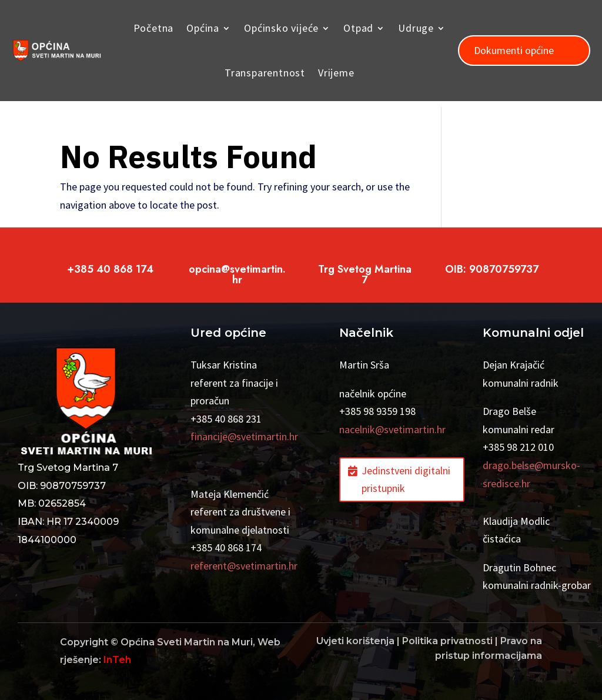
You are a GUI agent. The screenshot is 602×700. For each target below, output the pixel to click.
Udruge (416, 28)
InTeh (117, 660)
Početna (154, 28)
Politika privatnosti (447, 641)
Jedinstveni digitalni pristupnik (406, 480)
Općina (203, 28)
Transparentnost (265, 73)
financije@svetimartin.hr (244, 436)
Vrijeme (336, 73)
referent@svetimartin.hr (244, 566)
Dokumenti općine (514, 50)
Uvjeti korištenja (355, 641)
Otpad (358, 28)
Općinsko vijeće (281, 28)
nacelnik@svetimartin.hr (392, 429)
